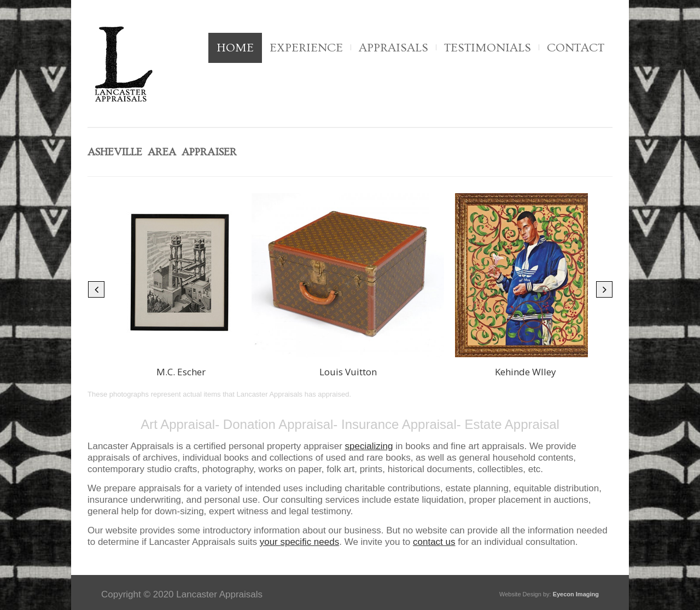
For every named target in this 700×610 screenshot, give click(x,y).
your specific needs (300, 542)
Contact (576, 48)
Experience (306, 48)
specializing (369, 446)
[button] (96, 289)
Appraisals (393, 48)
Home (235, 48)
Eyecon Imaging (576, 594)
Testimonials (488, 48)
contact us (434, 542)
